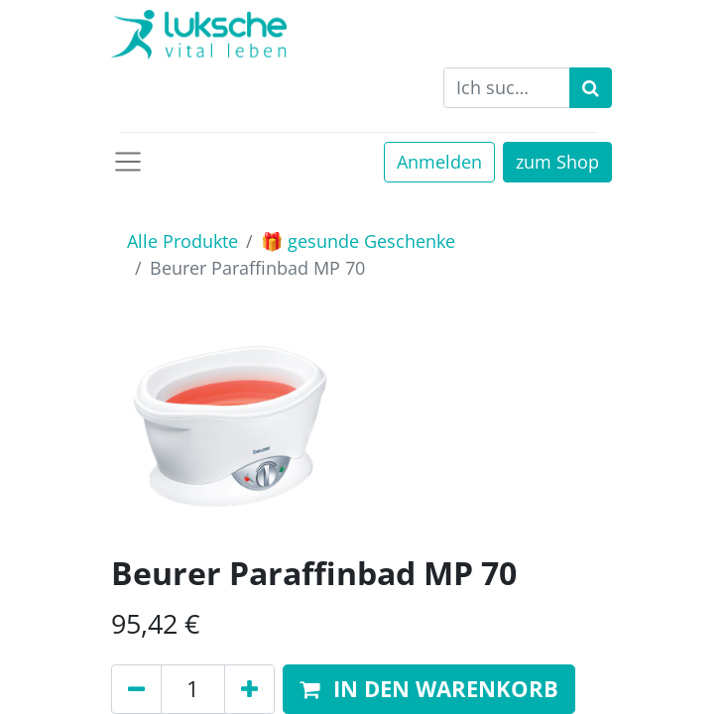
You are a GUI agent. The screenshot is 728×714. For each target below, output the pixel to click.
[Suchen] (591, 88)
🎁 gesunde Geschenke (358, 241)
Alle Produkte (182, 241)
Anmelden (439, 162)
